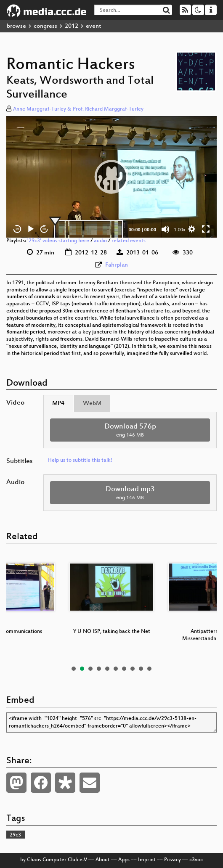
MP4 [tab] (58, 404)
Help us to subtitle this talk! (80, 460)
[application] (111, 177)
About (103, 860)
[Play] (31, 229)
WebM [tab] (92, 404)
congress (45, 26)
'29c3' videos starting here (58, 241)
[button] (111, 177)
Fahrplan (117, 265)
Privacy (173, 860)
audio (100, 241)
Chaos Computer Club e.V (57, 860)
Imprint (147, 860)
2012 (72, 26)
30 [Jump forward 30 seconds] (44, 229)
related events (129, 241)
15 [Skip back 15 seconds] (17, 229)
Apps (124, 860)
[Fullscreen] (206, 229)
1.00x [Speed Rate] (180, 230)
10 (149, 669)
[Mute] (165, 229)
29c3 (15, 835)
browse (16, 26)
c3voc (196, 860)
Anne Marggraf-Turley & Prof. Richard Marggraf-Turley (78, 109)
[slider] (89, 229)
